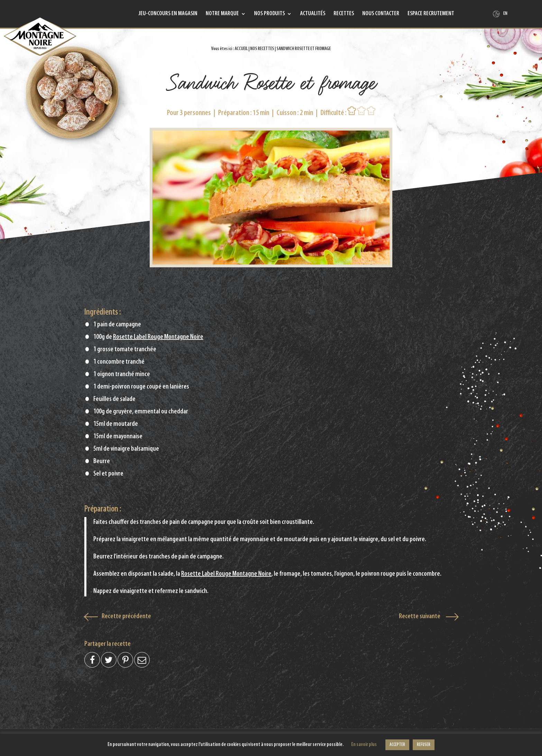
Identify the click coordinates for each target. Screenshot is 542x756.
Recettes (344, 14)
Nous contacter (381, 14)
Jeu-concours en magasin (168, 14)
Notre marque (222, 14)
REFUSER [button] (424, 745)
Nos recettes (262, 49)
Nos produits (269, 14)
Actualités (313, 14)
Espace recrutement (431, 14)
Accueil (241, 49)
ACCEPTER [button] (397, 745)
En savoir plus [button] (364, 745)
